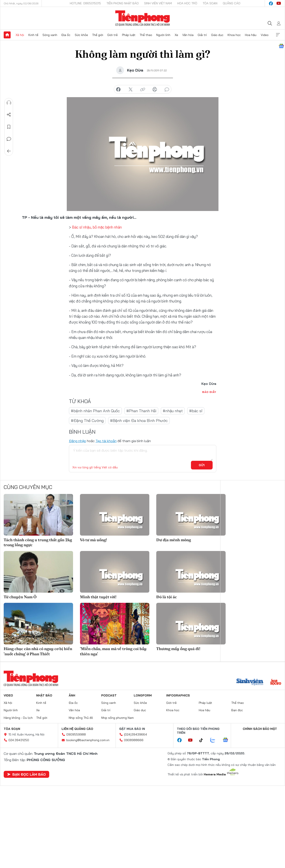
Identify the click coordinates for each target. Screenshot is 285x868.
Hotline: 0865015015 (85, 3)
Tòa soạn (210, 3)
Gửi (202, 465)
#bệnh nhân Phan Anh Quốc (95, 411)
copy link (143, 90)
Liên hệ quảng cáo (77, 729)
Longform (143, 695)
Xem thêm (278, 35)
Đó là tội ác (167, 597)
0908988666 (134, 740)
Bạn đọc (237, 710)
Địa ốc (66, 35)
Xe (176, 35)
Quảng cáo (232, 3)
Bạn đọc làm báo (26, 774)
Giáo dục (217, 35)
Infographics (178, 695)
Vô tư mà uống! (93, 540)
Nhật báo (44, 695)
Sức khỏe (81, 35)
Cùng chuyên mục (28, 487)
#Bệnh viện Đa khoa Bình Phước (139, 421)
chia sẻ (118, 90)
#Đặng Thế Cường (87, 421)
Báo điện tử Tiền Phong (142, 18)
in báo (155, 90)
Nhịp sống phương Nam (117, 718)
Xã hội (20, 35)
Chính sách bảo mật (260, 729)
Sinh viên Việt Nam (158, 3)
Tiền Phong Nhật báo (123, 3)
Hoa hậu (251, 35)
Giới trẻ (112, 35)
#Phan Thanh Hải (141, 411)
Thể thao (146, 35)
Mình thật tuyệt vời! (98, 597)
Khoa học (234, 35)
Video (265, 35)
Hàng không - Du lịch (18, 718)
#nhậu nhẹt (173, 411)
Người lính (163, 35)
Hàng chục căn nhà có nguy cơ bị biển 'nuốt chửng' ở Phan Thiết (38, 651)
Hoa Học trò (187, 3)
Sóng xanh (50, 35)
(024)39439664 (135, 734)
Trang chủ (7, 35)
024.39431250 (19, 740)
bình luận (167, 90)
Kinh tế (33, 35)
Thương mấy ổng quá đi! (178, 649)
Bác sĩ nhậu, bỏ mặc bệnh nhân (97, 227)
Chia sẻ (9, 115)
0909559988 (76, 734)
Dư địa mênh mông (174, 540)
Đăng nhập (77, 441)
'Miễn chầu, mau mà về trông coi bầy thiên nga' (113, 651)
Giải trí (202, 35)
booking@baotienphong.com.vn (88, 740)
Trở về (9, 151)
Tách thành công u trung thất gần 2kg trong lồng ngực (38, 542)
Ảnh (72, 695)
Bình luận (9, 139)
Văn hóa (188, 35)
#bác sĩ (196, 411)
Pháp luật (129, 35)
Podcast (109, 695)
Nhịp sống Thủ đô (81, 718)
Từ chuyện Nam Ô (20, 597)
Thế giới (98, 35)
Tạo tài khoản (106, 441)
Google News (281, 46)
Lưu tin (9, 127)
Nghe (9, 103)
